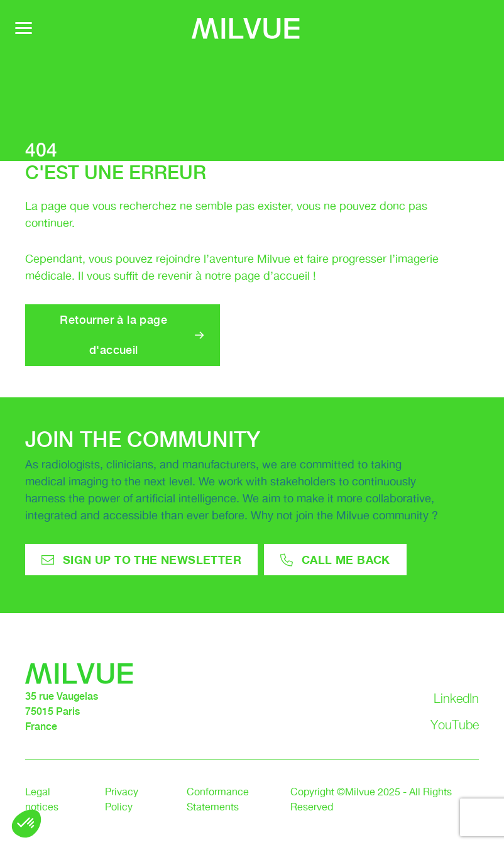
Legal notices (42, 800)
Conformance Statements (218, 800)
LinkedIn (456, 699)
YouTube (455, 725)
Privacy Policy (122, 800)
